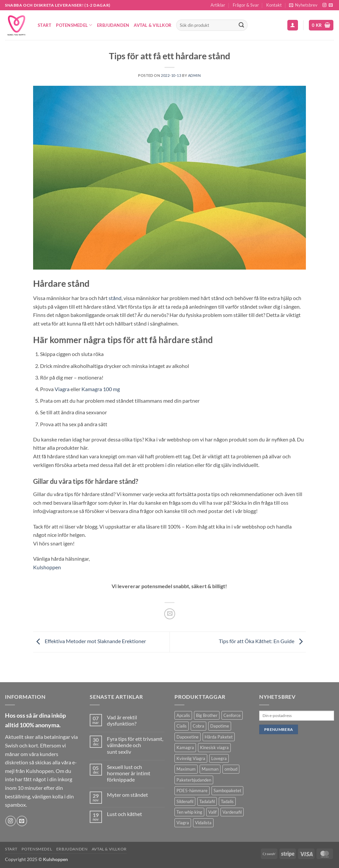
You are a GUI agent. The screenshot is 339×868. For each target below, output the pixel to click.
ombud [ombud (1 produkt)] (231, 769)
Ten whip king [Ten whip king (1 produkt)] (189, 812)
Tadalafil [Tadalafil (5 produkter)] (207, 801)
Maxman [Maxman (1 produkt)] (210, 769)
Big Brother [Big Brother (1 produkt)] (207, 715)
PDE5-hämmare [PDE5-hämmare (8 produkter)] (192, 791)
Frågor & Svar (246, 5)
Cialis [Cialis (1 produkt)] (182, 726)
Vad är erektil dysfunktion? (122, 720)
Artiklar (218, 5)
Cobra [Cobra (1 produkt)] (198, 726)
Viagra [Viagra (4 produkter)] (183, 823)
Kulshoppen (47, 567)
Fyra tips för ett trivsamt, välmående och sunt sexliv (135, 745)
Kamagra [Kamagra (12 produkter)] (185, 747)
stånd (115, 298)
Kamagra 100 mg (101, 389)
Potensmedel (74, 25)
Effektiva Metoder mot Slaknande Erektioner (90, 641)
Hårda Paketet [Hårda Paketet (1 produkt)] (219, 737)
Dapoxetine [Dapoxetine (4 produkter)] (188, 737)
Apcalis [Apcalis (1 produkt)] (183, 715)
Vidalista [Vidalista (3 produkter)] (203, 823)
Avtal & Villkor (153, 25)
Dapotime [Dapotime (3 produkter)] (220, 726)
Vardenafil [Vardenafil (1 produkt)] (232, 812)
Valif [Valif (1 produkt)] (212, 812)
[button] (303, 5)
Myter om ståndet (127, 795)
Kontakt (274, 5)
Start (45, 25)
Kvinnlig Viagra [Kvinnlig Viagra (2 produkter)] (191, 758)
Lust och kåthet (124, 814)
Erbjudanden (113, 25)
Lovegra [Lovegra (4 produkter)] (219, 758)
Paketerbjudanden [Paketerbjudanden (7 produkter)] (194, 780)
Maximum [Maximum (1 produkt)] (186, 769)
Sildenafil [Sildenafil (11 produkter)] (185, 801)
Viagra (62, 389)
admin (194, 75)
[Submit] (241, 25)
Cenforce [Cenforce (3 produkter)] (232, 715)
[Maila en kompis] (170, 614)
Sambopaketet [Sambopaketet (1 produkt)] (227, 791)
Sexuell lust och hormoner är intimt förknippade (129, 773)
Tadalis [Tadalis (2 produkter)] (227, 801)
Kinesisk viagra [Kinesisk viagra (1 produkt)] (214, 747)
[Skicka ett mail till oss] (331, 5)
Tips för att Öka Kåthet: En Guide (262, 641)
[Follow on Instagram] (324, 5)
